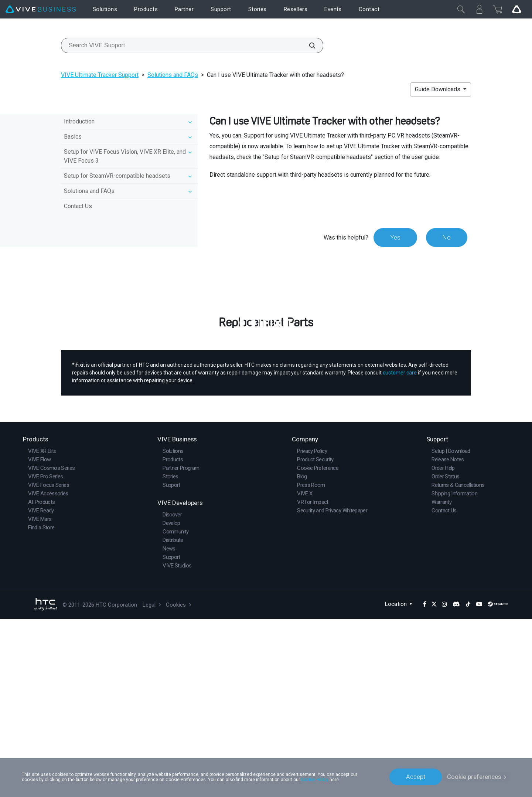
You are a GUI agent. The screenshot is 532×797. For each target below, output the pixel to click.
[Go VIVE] (516, 9)
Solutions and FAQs (173, 75)
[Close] (461, 9)
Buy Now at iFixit (266, 469)
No (446, 237)
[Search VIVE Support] (308, 45)
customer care (400, 551)
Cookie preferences (474, 777)
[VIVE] (41, 9)
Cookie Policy (315, 779)
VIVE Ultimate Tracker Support (100, 75)
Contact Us (78, 206)
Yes (395, 237)
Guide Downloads (438, 89)
